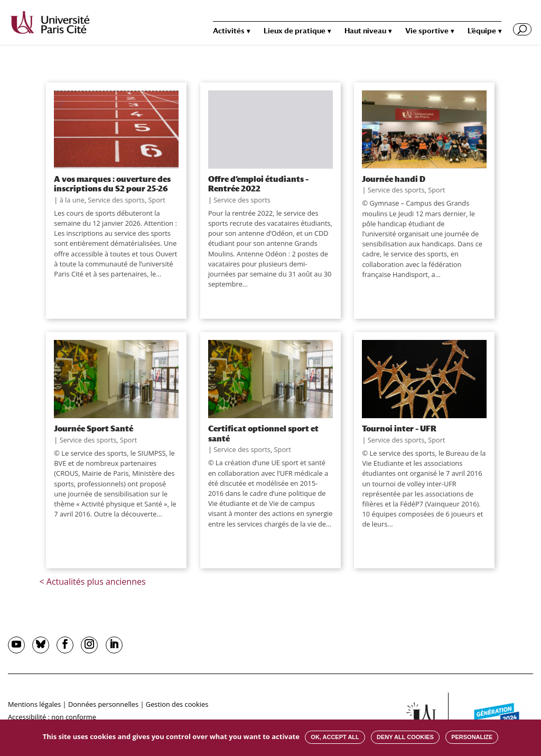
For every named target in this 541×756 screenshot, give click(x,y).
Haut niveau (365, 31)
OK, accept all (335, 737)
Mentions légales (34, 704)
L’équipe (482, 31)
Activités (229, 31)
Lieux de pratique (295, 31)
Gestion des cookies (177, 704)
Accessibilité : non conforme (52, 717)
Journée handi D (394, 179)
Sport (157, 200)
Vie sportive (427, 31)
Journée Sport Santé (94, 428)
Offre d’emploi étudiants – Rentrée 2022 (258, 183)
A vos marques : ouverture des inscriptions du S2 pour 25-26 (112, 183)
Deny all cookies (405, 737)
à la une (72, 200)
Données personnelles (103, 704)
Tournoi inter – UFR (399, 428)
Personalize (472, 737)
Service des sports (116, 200)
